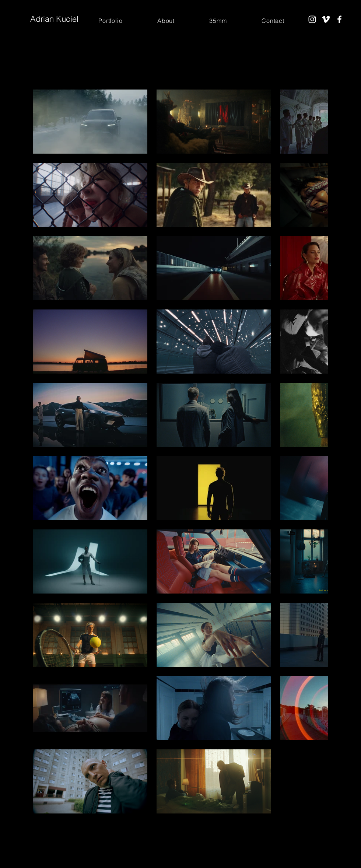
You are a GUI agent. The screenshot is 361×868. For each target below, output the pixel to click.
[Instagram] (312, 19)
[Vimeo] (326, 19)
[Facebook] (339, 19)
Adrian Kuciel (54, 19)
